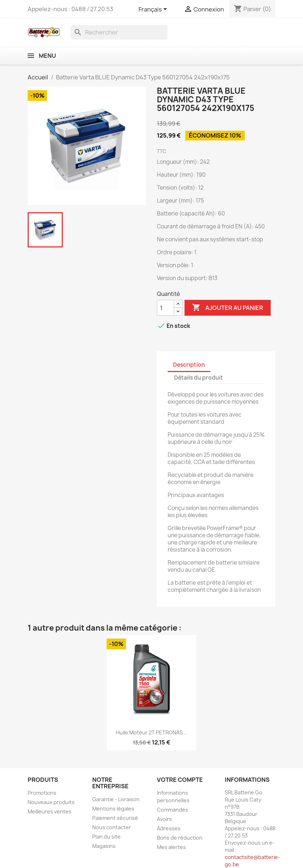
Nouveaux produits (51, 802)
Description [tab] (189, 365)
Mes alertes (171, 847)
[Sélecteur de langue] (154, 10)
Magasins (104, 846)
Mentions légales (113, 809)
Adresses (169, 828)
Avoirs (164, 819)
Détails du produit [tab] (199, 378)
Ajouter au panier (228, 308)
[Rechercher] (119, 32)
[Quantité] (166, 308)
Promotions (42, 793)
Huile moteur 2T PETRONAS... (151, 732)
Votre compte (180, 780)
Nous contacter (112, 827)
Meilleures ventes (50, 811)
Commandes (173, 810)
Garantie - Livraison (116, 799)
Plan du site (106, 837)
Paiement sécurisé (115, 818)
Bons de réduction (180, 838)
